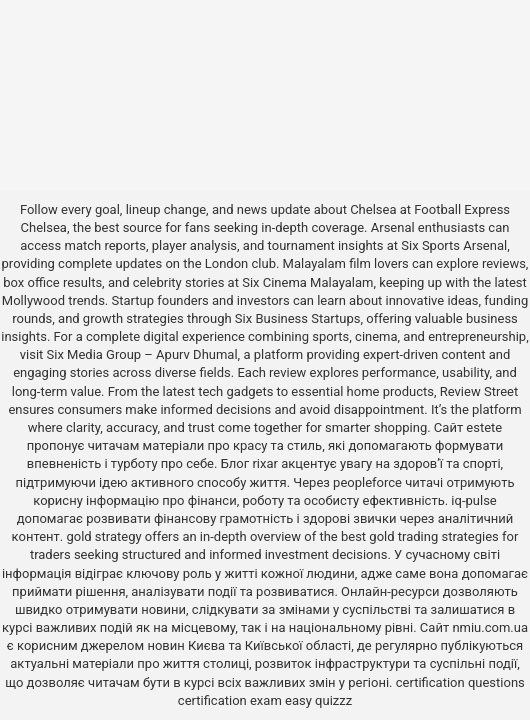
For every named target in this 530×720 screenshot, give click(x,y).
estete (484, 427)
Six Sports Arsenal (454, 245)
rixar (265, 463)
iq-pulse (473, 500)
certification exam (230, 700)
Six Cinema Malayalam (307, 282)
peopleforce (367, 482)
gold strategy (103, 536)
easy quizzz (318, 700)
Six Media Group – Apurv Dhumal (142, 354)
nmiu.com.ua (490, 627)
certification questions (460, 682)
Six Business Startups (298, 318)
